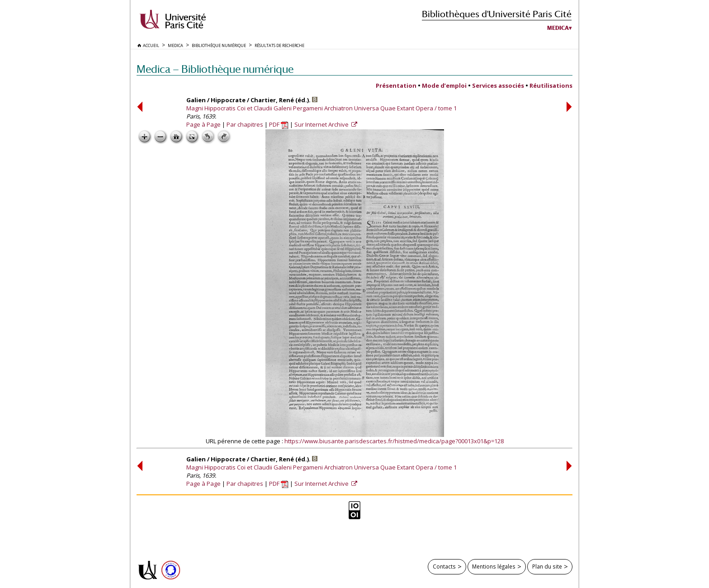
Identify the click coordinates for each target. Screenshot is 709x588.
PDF (279, 124)
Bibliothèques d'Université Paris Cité (497, 14)
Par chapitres (245, 124)
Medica (558, 28)
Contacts (444, 566)
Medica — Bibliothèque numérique (215, 69)
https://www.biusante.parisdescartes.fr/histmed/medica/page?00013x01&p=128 (394, 441)
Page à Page (203, 124)
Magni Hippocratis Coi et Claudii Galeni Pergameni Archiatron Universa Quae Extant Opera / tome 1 (321, 108)
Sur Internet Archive (322, 124)
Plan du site (547, 566)
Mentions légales (494, 566)
